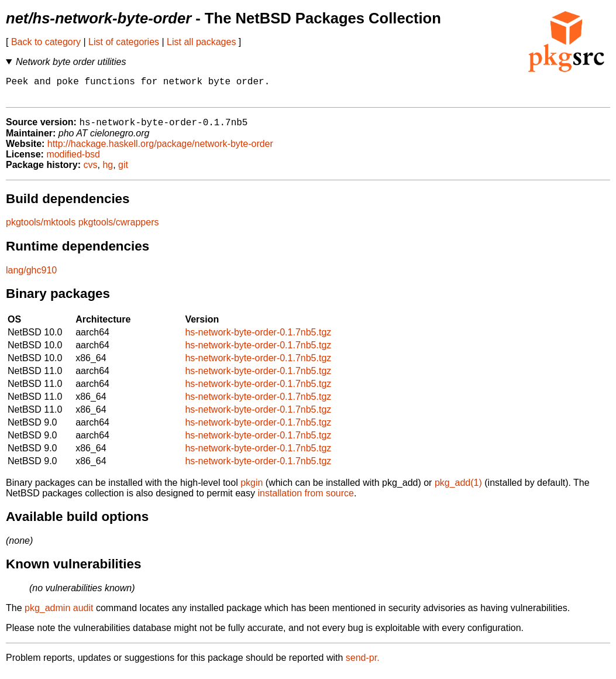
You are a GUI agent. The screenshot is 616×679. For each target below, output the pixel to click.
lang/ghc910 (31, 277)
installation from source (306, 500)
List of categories (124, 42)
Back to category (46, 42)
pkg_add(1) (458, 489)
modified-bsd (73, 161)
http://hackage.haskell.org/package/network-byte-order (160, 150)
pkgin (252, 489)
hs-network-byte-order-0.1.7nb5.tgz (258, 339)
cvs (91, 171)
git (123, 171)
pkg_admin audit (59, 614)
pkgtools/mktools (41, 229)
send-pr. (363, 664)
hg (108, 171)
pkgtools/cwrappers (119, 229)
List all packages (201, 42)
